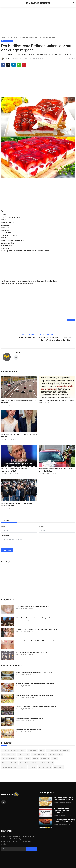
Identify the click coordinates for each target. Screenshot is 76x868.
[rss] (3, 802)
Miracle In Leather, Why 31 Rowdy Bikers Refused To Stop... (16, 504)
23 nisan (55, 759)
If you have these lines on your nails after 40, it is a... (33, 606)
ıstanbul (35, 759)
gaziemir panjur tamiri (9, 759)
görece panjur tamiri (8, 754)
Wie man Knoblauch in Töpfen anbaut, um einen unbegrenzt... (36, 707)
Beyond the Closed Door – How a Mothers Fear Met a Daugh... (57, 401)
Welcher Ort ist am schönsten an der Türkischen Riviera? (36, 763)
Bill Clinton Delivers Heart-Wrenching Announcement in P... (15, 470)
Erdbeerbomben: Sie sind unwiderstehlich (30, 718)
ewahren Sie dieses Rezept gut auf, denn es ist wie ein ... (64, 799)
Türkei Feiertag (32, 750)
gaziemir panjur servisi (39, 754)
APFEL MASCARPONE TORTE (26, 338)
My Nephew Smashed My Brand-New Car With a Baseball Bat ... (57, 470)
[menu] (2, 3)
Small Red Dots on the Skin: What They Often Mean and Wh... (36, 641)
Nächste (71, 320)
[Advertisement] (38, 22)
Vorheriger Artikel (29, 334)
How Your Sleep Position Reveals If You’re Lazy (31, 652)
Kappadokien (45, 759)
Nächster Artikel (46, 334)
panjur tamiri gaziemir (56, 754)
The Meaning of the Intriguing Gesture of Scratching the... (64, 821)
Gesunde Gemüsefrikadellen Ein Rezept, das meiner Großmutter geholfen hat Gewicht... (55, 339)
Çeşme (27, 759)
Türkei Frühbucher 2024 (9, 763)
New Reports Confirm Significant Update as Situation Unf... (61, 811)
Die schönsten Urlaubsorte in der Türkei (14, 767)
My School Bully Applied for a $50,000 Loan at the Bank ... (19, 436)
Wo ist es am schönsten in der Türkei (58, 750)
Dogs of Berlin (58, 767)
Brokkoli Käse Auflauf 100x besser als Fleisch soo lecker (34, 695)
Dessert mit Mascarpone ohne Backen (28, 730)
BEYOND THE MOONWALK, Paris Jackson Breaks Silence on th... (37, 629)
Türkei (42, 750)
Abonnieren (32, 849)
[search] (74, 3)
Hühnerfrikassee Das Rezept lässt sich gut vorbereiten (34, 672)
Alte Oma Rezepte (12, 37)
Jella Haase (32, 767)
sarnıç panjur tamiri (24, 754)
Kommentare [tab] (9, 520)
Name (3, 527)
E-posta (42, 527)
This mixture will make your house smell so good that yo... (35, 618)
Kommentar (5, 535)
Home (3, 37)
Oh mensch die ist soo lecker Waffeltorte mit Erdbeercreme (35, 684)
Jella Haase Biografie (45, 767)
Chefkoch (17, 353)
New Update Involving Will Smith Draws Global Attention (19, 401)
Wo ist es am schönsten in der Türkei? (14, 750)
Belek (20, 759)
